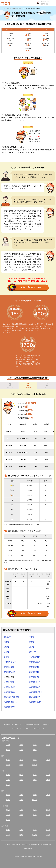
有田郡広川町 (34, 667)
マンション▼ (9, 385)
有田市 (32, 642)
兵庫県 (8, 800)
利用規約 (24, 845)
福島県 (35, 750)
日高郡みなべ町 (35, 682)
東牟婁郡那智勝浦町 (11, 697)
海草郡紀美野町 (35, 657)
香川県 (35, 815)
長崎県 (35, 830)
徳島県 (21, 815)
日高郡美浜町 (34, 672)
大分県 (8, 835)
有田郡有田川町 (10, 672)
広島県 (48, 810)
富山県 (21, 775)
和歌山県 (35, 800)
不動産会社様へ (28, 849)
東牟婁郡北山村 (35, 702)
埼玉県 (48, 760)
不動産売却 (36, 724)
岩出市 (6, 657)
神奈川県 (35, 765)
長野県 (21, 780)
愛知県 (8, 785)
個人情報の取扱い (34, 845)
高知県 (8, 820)
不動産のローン (19, 724)
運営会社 (8, 845)
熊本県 (48, 830)
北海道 (8, 745)
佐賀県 (21, 830)
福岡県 (8, 830)
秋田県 (8, 750)
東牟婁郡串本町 (10, 707)
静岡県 (48, 780)
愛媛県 (48, 815)
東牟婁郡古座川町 (11, 702)
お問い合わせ (16, 845)
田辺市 (32, 647)
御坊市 (6, 647)
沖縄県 (48, 835)
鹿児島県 (35, 835)
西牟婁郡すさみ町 (36, 692)
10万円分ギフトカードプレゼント (21, 728)
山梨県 (8, 780)
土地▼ (47, 385)
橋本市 (6, 642)
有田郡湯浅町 (9, 667)
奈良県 (21, 800)
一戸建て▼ (28, 385)
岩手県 (35, 745)
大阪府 (48, 795)
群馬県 (35, 760)
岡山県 (35, 810)
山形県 (21, 750)
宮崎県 (21, 835)
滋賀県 (21, 795)
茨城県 (8, 760)
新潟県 (8, 775)
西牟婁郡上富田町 (11, 692)
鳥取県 (8, 810)
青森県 (21, 745)
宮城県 (48, 745)
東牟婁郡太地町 (35, 697)
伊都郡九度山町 (35, 662)
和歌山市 (7, 637)
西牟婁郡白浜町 (35, 687)
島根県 (21, 810)
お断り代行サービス (38, 728)
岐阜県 (35, 780)
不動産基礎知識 (9, 724)
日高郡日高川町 (10, 687)
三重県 (8, 795)
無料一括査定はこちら (25, 288)
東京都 (21, 765)
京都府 (35, 795)
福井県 (48, 775)
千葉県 (8, 765)
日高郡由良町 (34, 677)
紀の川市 (32, 652)
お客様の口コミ (47, 724)
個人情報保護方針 (46, 845)
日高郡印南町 (9, 682)
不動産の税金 (28, 724)
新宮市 (6, 652)
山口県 (8, 815)
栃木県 (21, 760)
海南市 (32, 637)
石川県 (35, 775)
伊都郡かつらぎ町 (11, 662)
